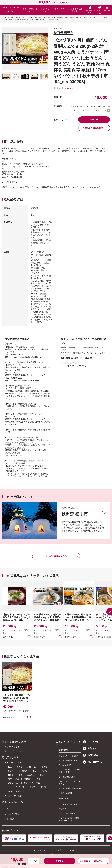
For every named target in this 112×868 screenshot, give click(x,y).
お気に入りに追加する (92, 128)
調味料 (43, 775)
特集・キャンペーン (58, 10)
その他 (43, 787)
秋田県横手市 (9, 718)
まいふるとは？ (65, 765)
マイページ (91, 742)
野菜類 (11, 771)
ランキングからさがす (14, 791)
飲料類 (44, 771)
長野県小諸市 (71, 637)
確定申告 (62, 809)
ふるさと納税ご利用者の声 (70, 788)
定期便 (32, 787)
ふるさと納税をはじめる (75, 10)
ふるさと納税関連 (12, 814)
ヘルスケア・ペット (16, 787)
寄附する (94, 119)
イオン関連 (9, 819)
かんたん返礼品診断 (67, 777)
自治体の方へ (92, 762)
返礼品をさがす (45, 10)
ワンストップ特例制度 (68, 804)
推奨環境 (58, 850)
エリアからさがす (12, 747)
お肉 (10, 767)
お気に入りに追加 (104, 512)
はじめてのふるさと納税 (69, 756)
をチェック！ (55, 3)
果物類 (44, 767)
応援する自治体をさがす (30, 10)
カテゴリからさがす (13, 763)
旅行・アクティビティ (33, 783)
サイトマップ (39, 850)
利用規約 (74, 850)
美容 (38, 779)
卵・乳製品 (23, 771)
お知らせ (90, 748)
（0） (72, 88)
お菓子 (11, 775)
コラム (7, 808)
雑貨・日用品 (14, 779)
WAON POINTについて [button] (108, 110)
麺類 (20, 775)
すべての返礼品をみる (56, 556)
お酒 (35, 771)
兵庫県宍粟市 (40, 637)
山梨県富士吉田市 (104, 637)
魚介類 (19, 767)
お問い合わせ (92, 755)
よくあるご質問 (65, 793)
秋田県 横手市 (64, 33)
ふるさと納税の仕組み (68, 760)
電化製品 (28, 779)
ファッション (14, 783)
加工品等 (31, 775)
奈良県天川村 (9, 637)
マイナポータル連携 (67, 813)
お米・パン (32, 767)
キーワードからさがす (14, 751)
